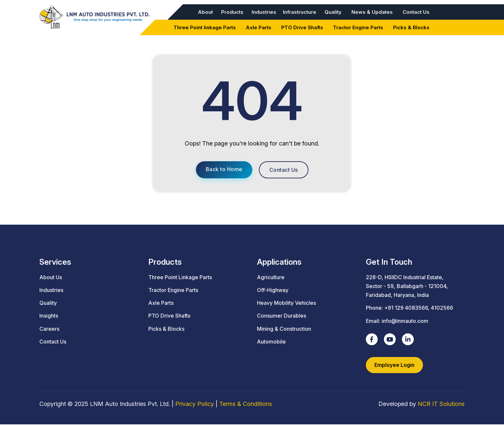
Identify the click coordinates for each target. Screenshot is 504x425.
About (205, 12)
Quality (333, 12)
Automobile (271, 342)
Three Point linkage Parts (205, 27)
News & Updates (372, 12)
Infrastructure (300, 12)
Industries (264, 12)
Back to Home (224, 169)
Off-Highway (273, 290)
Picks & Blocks (411, 27)
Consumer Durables (282, 316)
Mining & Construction (284, 329)
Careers (49, 329)
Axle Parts (259, 27)
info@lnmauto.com (405, 321)
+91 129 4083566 (406, 308)
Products (232, 12)
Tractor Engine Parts (358, 27)
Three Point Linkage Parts (180, 277)
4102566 (442, 308)
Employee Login (395, 365)
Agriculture (271, 277)
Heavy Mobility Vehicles (286, 303)
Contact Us (416, 12)
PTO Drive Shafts (302, 27)
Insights (49, 316)
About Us (51, 277)
